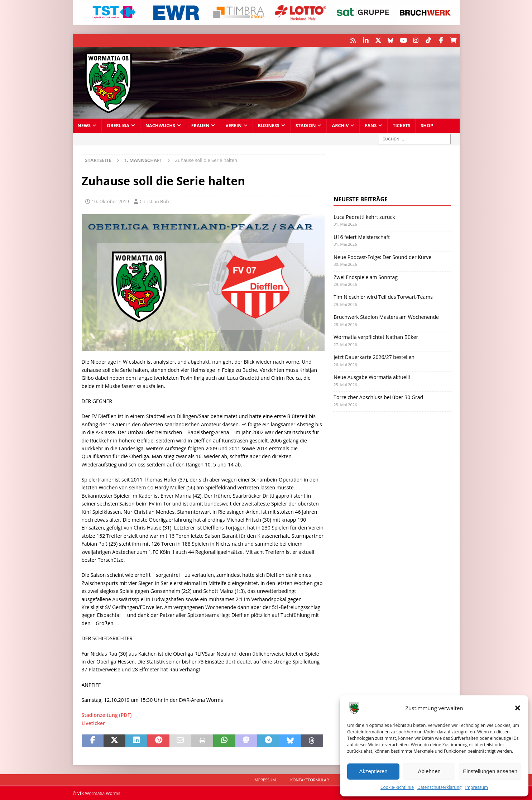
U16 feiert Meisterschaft (362, 236)
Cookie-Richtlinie (397, 787)
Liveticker (94, 723)
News (84, 125)
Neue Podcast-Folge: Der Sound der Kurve (382, 256)
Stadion (306, 125)
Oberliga (118, 125)
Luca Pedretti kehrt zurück (364, 217)
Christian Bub (154, 201)
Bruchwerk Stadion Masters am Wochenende (386, 317)
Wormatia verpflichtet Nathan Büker (376, 337)
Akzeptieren (373, 771)
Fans (371, 125)
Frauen (200, 125)
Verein (233, 125)
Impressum (477, 787)
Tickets (401, 125)
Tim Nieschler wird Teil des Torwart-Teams (383, 296)
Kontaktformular (310, 779)
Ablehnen (429, 771)
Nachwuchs (160, 125)
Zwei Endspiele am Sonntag (366, 276)
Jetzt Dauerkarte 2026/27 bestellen (374, 357)
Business (269, 125)
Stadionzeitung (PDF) (107, 715)
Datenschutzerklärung (440, 787)
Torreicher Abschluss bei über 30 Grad (378, 397)
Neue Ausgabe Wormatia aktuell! (372, 377)
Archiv (340, 125)
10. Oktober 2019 (111, 201)
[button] (518, 708)
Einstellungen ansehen (490, 771)
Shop (427, 125)
